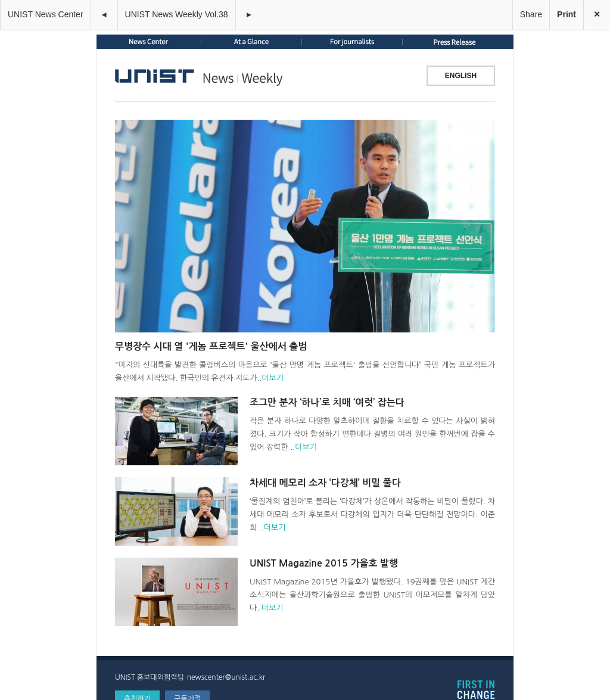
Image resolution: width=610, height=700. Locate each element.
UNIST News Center (46, 14)
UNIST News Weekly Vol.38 (177, 14)
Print (567, 14)
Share (531, 14)
